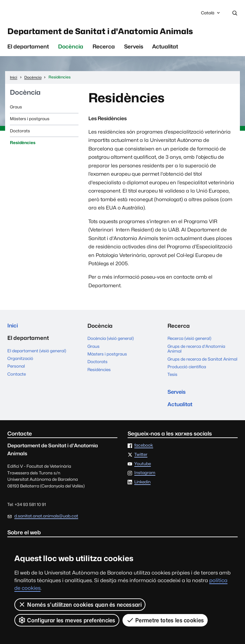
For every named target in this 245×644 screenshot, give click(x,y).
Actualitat (165, 48)
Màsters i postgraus (30, 120)
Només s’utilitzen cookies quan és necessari (80, 604)
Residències (23, 144)
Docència (71, 48)
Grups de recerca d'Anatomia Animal (196, 350)
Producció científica (187, 368)
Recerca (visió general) (189, 340)
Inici (13, 327)
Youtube (143, 466)
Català (211, 15)
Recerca (104, 48)
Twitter (141, 457)
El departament (28, 48)
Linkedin (142, 484)
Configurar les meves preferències (67, 620)
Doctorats (20, 132)
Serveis (134, 48)
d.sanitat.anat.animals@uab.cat (46, 518)
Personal (16, 368)
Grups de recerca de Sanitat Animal (202, 360)
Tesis (172, 376)
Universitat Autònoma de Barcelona (60, 13)
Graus (16, 108)
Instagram (145, 475)
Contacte (17, 376)
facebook (144, 448)
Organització (20, 360)
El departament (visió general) (37, 352)
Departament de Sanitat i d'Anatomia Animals (110, 32)
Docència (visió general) (111, 340)
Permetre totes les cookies (165, 620)
